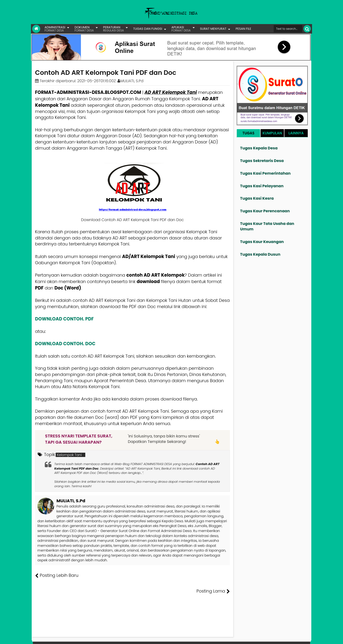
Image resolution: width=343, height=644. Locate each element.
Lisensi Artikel (130, 637)
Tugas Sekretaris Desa (262, 161)
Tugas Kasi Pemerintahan (265, 173)
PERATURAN (113, 29)
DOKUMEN (84, 29)
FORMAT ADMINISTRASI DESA (56, 637)
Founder (237, 637)
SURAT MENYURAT (213, 29)
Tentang (221, 637)
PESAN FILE (243, 29)
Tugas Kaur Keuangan (262, 242)
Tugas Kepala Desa (259, 148)
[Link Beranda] (36, 29)
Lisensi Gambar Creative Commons (178, 637)
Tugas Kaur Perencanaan (265, 211)
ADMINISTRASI (55, 29)
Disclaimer (301, 637)
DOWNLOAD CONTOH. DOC (65, 344)
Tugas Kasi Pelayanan (262, 186)
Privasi (284, 637)
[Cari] (307, 29)
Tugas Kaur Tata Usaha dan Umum (267, 226)
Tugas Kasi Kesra (257, 198)
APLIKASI (181, 29)
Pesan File (255, 637)
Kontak (271, 637)
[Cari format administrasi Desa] (288, 29)
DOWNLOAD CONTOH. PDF (64, 319)
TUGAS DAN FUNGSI (148, 29)
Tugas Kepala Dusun (260, 254)
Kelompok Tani (69, 455)
